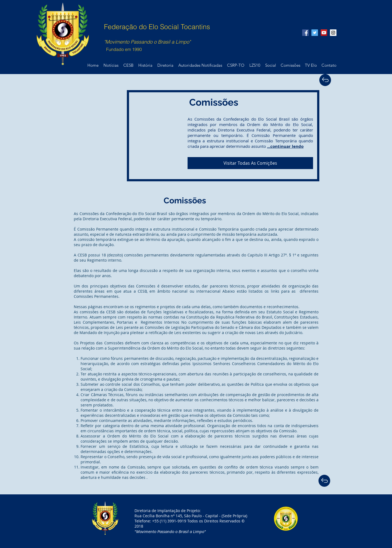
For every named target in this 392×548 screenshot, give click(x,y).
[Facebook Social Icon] (305, 33)
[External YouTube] (128, 134)
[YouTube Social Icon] (324, 33)
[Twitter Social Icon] (315, 33)
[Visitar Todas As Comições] (250, 163)
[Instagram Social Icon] (333, 33)
